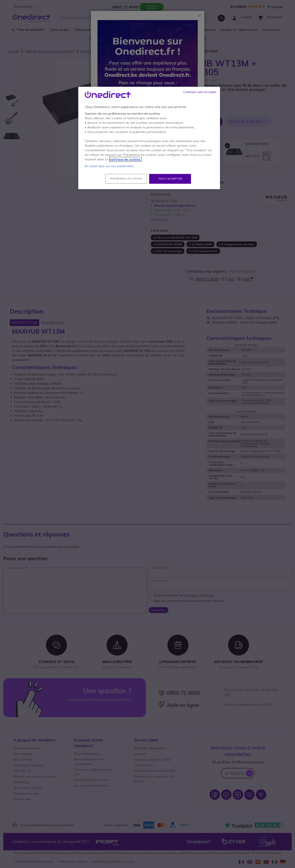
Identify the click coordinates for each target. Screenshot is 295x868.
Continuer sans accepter (200, 92)
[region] (149, 138)
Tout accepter (170, 179)
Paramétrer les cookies (126, 179)
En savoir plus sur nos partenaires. (110, 166)
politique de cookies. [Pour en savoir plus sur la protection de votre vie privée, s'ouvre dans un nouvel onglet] (125, 159)
